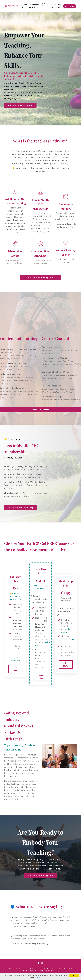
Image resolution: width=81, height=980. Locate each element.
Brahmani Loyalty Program (49, 971)
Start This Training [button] (40, 410)
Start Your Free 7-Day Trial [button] (20, 105)
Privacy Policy (44, 968)
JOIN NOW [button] (15, 669)
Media (54, 968)
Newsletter (33, 968)
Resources (62, 968)
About (54, 6)
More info (38, 977)
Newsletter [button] (70, 6)
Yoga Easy (34, 971)
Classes (24, 6)
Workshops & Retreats (34, 6)
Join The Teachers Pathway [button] (20, 508)
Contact (10, 968)
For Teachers (46, 6)
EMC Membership (21, 968)
